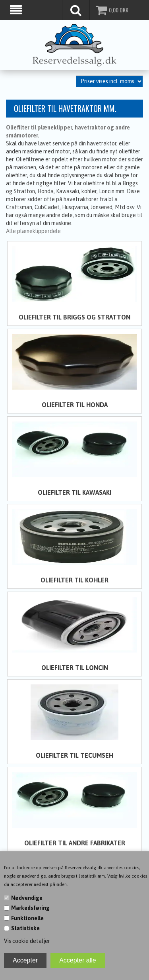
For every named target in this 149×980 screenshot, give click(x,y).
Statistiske (25, 928)
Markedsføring (30, 908)
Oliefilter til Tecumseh (74, 754)
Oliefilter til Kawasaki (74, 492)
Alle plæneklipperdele (33, 230)
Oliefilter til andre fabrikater (75, 842)
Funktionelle (27, 918)
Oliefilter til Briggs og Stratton (74, 316)
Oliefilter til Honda (75, 404)
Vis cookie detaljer (27, 941)
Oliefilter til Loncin (75, 666)
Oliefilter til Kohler (74, 579)
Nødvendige (27, 898)
